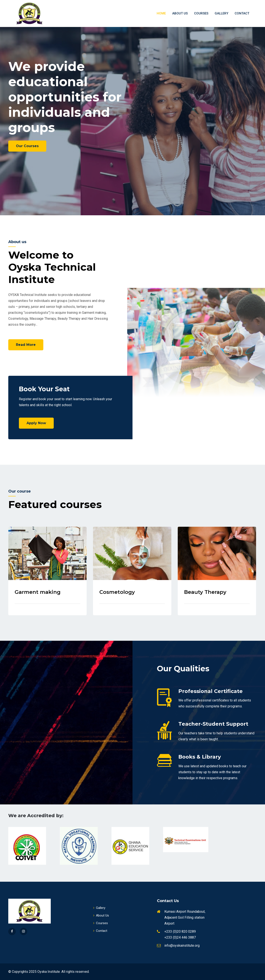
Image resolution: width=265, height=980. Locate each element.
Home (161, 13)
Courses (201, 13)
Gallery (221, 13)
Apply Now (36, 423)
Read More (26, 345)
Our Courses (27, 146)
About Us (180, 13)
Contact (242, 13)
